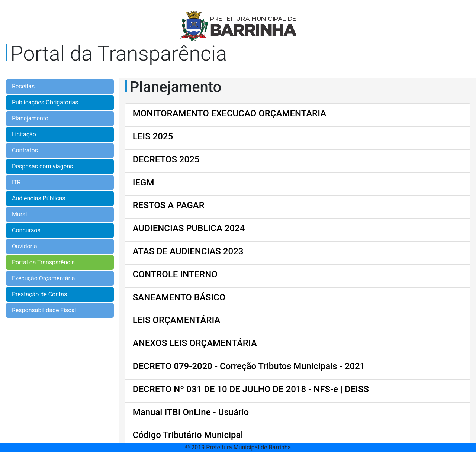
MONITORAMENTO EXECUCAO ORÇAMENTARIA (229, 113)
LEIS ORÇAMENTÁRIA (177, 320)
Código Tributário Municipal (188, 435)
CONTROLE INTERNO (175, 274)
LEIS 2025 (153, 136)
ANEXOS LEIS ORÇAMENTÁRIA (195, 343)
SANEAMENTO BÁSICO (179, 297)
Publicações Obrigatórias (45, 102)
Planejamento (30, 118)
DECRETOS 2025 (166, 159)
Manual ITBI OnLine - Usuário (191, 412)
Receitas (23, 86)
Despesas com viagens (42, 166)
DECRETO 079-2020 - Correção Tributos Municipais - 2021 (249, 366)
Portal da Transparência (43, 262)
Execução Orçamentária (43, 278)
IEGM (144, 183)
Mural (20, 214)
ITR (16, 182)
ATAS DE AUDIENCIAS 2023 (188, 251)
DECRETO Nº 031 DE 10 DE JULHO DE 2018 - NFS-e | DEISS (251, 389)
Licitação (24, 134)
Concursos (26, 230)
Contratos (25, 150)
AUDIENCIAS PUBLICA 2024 (189, 228)
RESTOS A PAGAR (169, 205)
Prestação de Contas (39, 294)
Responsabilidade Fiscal (44, 310)
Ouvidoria (25, 246)
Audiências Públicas (39, 198)
